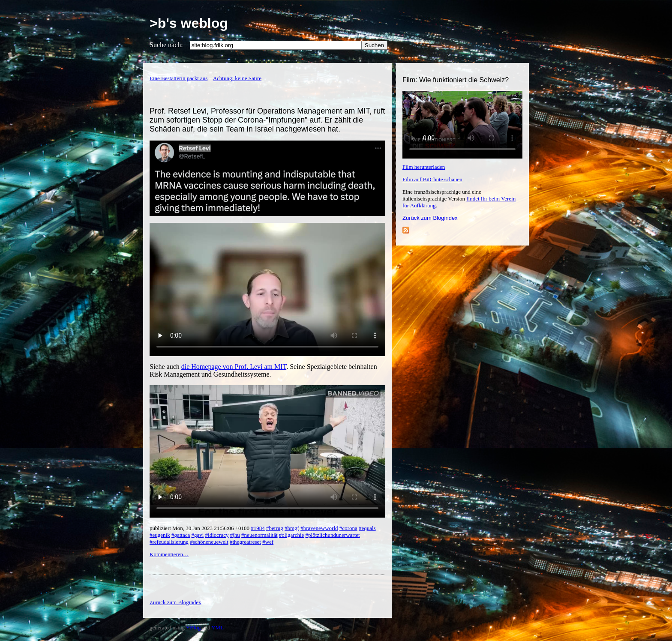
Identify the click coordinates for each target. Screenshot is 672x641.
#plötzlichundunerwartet (333, 535)
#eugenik (160, 535)
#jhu (235, 535)
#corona (348, 528)
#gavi (197, 535)
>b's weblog (189, 23)
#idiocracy (217, 535)
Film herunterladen (424, 167)
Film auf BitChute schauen (432, 179)
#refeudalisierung (169, 542)
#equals (367, 528)
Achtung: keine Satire (237, 78)
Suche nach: (166, 45)
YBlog (193, 628)
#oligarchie (291, 535)
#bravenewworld (319, 528)
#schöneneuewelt (209, 542)
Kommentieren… (169, 554)
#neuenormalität (259, 535)
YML (217, 628)
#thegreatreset (245, 542)
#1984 (258, 528)
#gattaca (181, 535)
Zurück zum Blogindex (430, 218)
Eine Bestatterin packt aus (178, 78)
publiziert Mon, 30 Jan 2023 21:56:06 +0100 (200, 528)
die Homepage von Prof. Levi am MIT (234, 367)
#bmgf (292, 528)
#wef (268, 542)
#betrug (275, 528)
